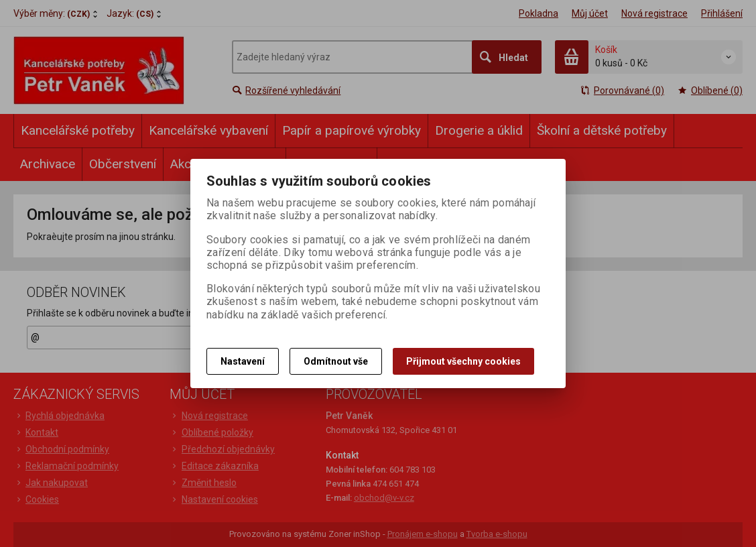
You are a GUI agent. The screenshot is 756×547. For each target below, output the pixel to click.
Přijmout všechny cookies (463, 361)
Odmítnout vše (336, 361)
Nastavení (243, 361)
